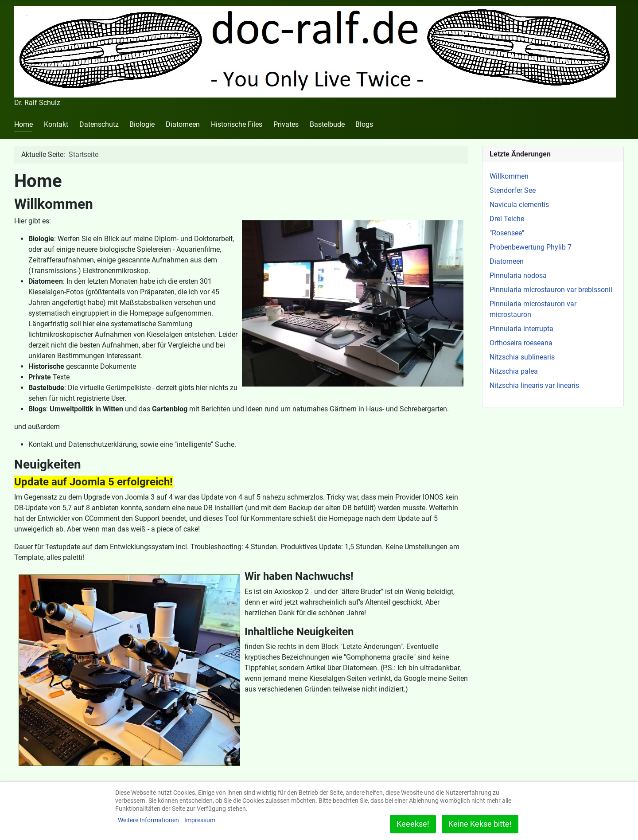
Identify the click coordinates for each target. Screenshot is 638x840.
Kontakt (56, 124)
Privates (286, 124)
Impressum (200, 820)
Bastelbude (327, 124)
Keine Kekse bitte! (480, 824)
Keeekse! (413, 824)
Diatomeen (183, 124)
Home (23, 124)
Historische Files (237, 124)
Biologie (142, 124)
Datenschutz (99, 124)
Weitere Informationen (148, 820)
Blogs (364, 124)
